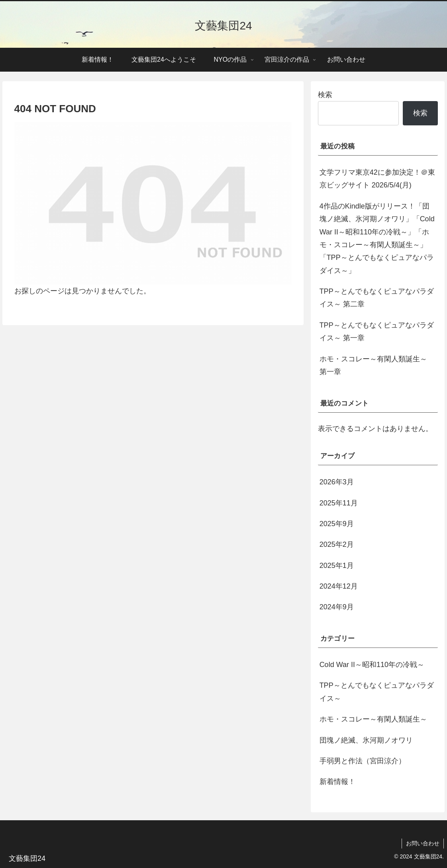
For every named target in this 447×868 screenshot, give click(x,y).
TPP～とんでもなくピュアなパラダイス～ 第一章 (377, 332)
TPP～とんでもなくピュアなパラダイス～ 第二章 (377, 298)
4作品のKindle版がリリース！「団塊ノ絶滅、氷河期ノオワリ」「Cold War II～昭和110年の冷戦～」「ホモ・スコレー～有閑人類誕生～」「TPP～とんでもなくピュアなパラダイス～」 (377, 238)
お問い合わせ (423, 843)
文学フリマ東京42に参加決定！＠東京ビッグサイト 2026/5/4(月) (377, 179)
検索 (325, 95)
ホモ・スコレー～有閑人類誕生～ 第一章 (373, 365)
